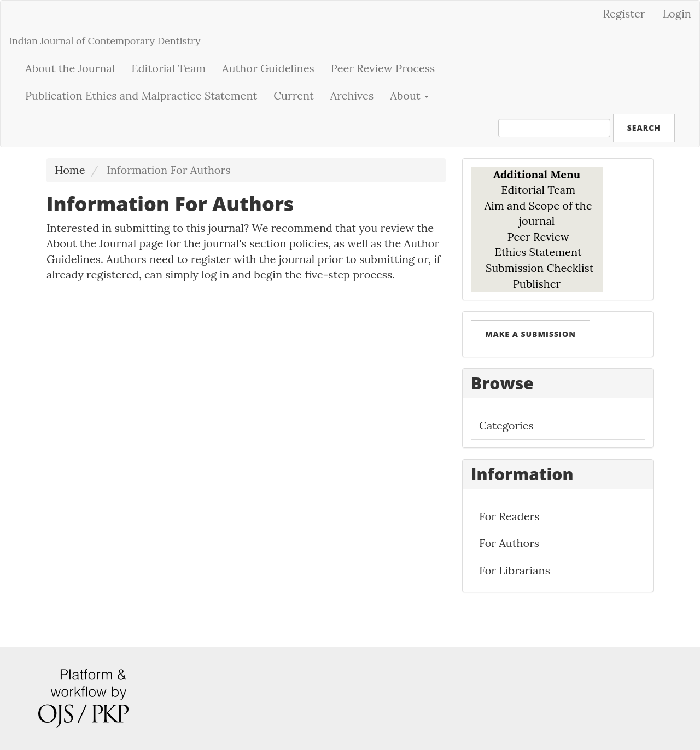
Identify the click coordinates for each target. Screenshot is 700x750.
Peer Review (538, 237)
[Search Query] (554, 128)
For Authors (509, 543)
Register (624, 13)
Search (644, 128)
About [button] (409, 95)
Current (294, 95)
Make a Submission (530, 334)
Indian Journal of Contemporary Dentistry (105, 41)
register (211, 259)
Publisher (537, 284)
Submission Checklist (540, 268)
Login (677, 13)
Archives (352, 95)
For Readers (509, 516)
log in (215, 274)
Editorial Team (168, 68)
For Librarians (515, 570)
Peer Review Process (383, 68)
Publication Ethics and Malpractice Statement (141, 95)
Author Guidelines (268, 68)
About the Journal (70, 68)
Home (70, 170)
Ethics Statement (536, 252)
